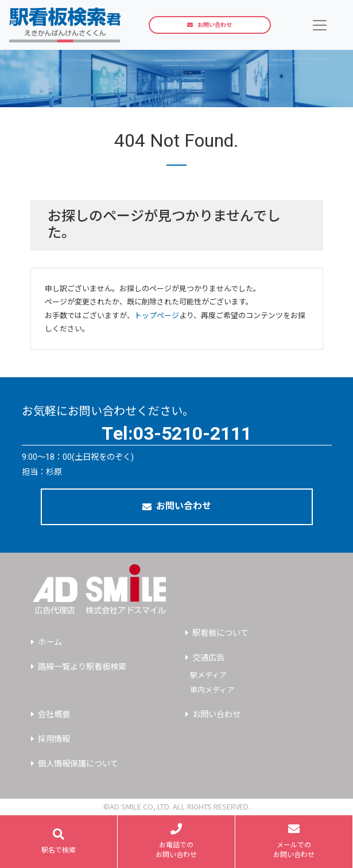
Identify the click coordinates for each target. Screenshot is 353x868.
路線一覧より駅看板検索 (82, 667)
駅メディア (208, 675)
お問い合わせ (210, 25)
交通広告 (208, 658)
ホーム (50, 642)
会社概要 (54, 715)
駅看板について (220, 633)
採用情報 (54, 739)
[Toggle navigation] (320, 25)
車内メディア (212, 690)
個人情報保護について (78, 764)
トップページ (157, 316)
